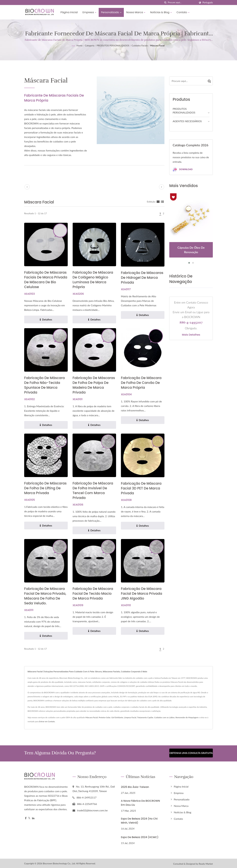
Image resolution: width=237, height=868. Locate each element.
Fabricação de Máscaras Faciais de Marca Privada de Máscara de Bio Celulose (46, 280)
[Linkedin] (33, 817)
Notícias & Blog (161, 12)
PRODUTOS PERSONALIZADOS (113, 45)
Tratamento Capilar (145, 717)
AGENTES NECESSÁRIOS (187, 121)
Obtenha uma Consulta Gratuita (191, 753)
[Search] (182, 2)
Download (183, 170)
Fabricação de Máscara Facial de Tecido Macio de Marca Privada (93, 594)
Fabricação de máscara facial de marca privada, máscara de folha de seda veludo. (45, 596)
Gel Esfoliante (117, 717)
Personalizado (111, 12)
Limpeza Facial (130, 717)
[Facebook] (26, 817)
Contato (183, 12)
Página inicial (69, 12)
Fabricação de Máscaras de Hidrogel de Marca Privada (142, 278)
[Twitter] (29, 817)
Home (79, 45)
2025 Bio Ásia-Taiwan (135, 786)
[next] (162, 187)
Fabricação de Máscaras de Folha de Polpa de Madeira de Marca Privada (94, 385)
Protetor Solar (105, 717)
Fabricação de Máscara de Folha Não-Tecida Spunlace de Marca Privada (44, 385)
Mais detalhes (191, 335)
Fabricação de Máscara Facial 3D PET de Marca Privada (141, 488)
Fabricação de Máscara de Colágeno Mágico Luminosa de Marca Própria (93, 280)
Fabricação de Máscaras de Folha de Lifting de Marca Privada (45, 488)
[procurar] (165, 2)
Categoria (90, 45)
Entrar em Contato (47, 721)
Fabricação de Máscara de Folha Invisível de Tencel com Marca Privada (93, 490)
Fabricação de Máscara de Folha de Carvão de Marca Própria (141, 383)
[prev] (27, 187)
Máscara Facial (157, 45)
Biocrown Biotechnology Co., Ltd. (59, 863)
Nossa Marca (136, 12)
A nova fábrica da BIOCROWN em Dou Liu (140, 802)
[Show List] (162, 202)
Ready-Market (206, 863)
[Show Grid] (158, 202)
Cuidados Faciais (140, 45)
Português (208, 3)
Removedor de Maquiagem (187, 717)
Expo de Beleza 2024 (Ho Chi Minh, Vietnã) (139, 820)
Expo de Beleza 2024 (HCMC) (140, 836)
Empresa (89, 12)
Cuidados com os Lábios (164, 717)
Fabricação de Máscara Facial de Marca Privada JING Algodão (142, 594)
